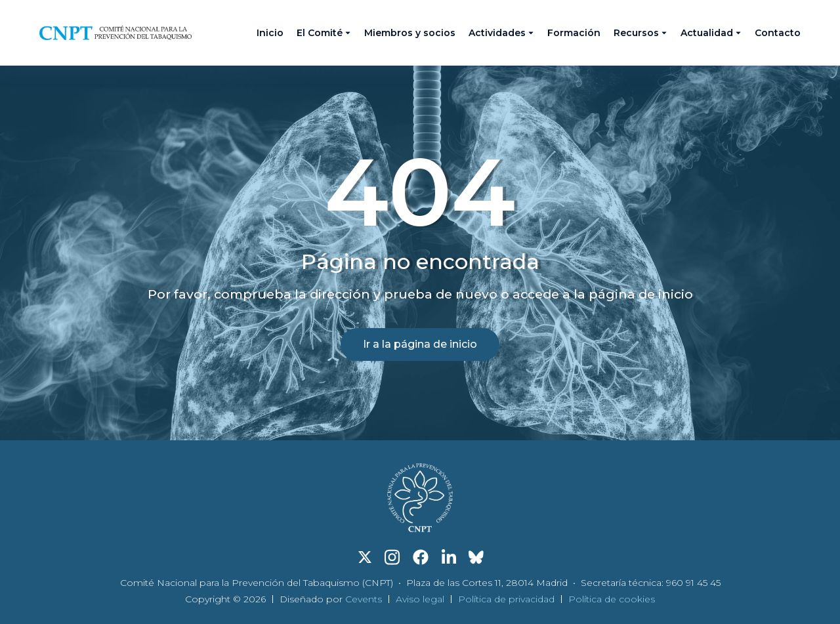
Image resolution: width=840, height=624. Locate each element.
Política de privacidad (506, 599)
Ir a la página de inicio (420, 344)
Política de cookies (612, 599)
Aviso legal (420, 599)
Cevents (364, 599)
